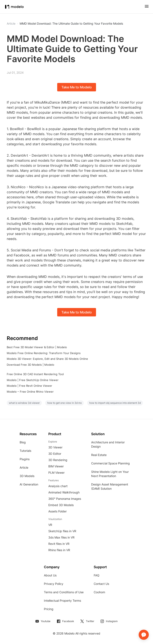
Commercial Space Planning (110, 463)
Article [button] (11, 24)
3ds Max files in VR (61, 537)
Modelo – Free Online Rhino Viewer (30, 392)
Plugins (25, 459)
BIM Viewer (56, 466)
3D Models (27, 476)
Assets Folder (58, 511)
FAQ (97, 575)
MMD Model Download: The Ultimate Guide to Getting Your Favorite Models (71, 24)
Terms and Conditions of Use (64, 592)
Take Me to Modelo (77, 87)
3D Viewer (55, 447)
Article (24, 467)
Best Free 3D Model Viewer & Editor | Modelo (37, 347)
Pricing (49, 609)
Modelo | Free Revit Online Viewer (29, 386)
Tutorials (25, 451)
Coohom (99, 592)
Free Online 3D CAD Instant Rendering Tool (35, 374)
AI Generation (29, 484)
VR (50, 525)
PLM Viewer (56, 473)
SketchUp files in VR (62, 531)
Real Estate (99, 455)
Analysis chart (58, 486)
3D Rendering (58, 460)
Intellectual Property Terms (62, 601)
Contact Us (101, 584)
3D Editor (55, 454)
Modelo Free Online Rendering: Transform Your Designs (44, 353)
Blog (23, 442)
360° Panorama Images (65, 499)
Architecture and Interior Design (108, 444)
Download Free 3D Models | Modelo (30, 365)
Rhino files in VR (59, 550)
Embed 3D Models (61, 505)
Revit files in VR (59, 544)
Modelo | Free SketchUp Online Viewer (33, 380)
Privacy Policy (54, 584)
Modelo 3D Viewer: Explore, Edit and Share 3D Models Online (47, 359)
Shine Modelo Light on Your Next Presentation (110, 474)
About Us (50, 575)
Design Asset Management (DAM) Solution (110, 486)
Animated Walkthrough (64, 492)
